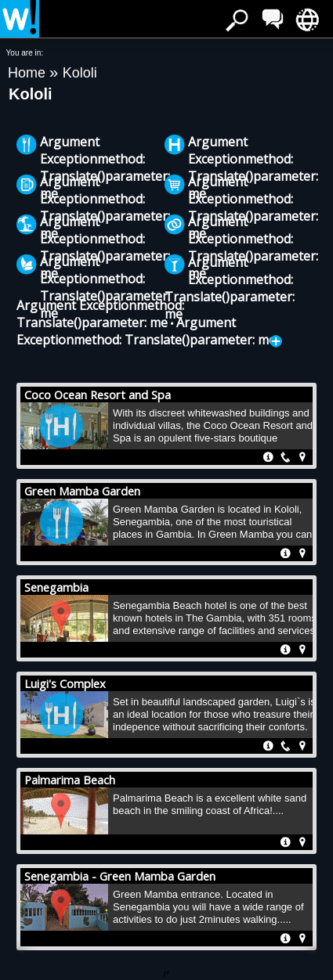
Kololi (80, 73)
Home (29, 73)
